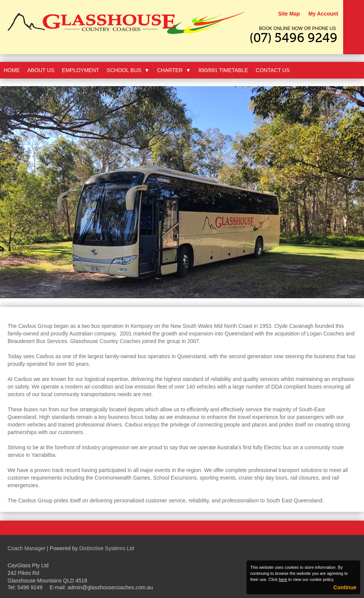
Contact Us (273, 70)
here (283, 579)
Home (12, 70)
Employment (80, 70)
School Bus (128, 70)
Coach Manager (27, 548)
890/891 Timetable (223, 70)
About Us (41, 70)
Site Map (289, 14)
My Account (323, 14)
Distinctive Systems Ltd (107, 548)
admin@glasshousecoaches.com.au (110, 587)
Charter (174, 70)
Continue (345, 587)
